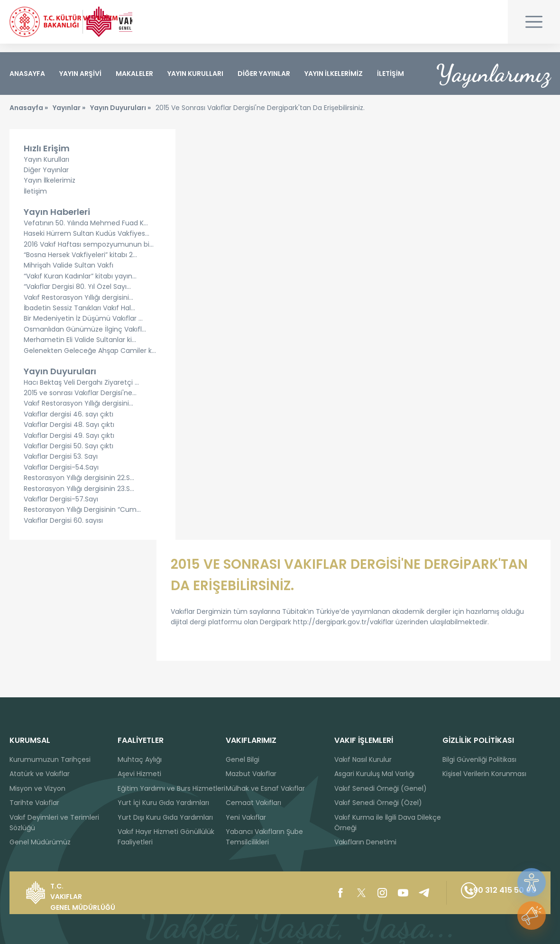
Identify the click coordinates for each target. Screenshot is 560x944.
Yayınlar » (69, 116)
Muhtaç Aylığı (140, 759)
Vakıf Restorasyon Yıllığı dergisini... (78, 305)
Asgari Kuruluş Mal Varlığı (374, 774)
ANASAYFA (27, 74)
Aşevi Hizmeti (139, 774)
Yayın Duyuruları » (120, 116)
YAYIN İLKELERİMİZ (334, 74)
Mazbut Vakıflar (251, 774)
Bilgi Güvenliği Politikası (479, 759)
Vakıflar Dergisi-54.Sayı (61, 476)
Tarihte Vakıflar (34, 803)
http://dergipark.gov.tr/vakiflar (343, 630)
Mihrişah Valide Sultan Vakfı (69, 274)
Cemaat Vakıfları (253, 803)
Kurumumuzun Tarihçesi (50, 759)
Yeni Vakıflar (246, 817)
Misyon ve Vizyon (37, 788)
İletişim (35, 200)
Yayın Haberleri (57, 220)
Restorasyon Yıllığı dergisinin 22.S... (79, 486)
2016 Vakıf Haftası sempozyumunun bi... (89, 253)
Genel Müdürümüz (40, 842)
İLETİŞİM (390, 74)
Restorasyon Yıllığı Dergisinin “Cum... (82, 518)
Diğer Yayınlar (46, 178)
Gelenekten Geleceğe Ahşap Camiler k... (90, 359)
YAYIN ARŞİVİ (80, 74)
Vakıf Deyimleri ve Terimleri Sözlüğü (54, 823)
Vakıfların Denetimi (365, 842)
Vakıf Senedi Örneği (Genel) (381, 788)
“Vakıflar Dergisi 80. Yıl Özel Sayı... (77, 295)
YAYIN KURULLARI (195, 74)
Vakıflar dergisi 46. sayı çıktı (69, 423)
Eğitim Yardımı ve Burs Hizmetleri (171, 788)
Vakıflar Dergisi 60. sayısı (63, 529)
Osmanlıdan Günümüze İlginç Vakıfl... (85, 338)
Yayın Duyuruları (60, 380)
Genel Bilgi (243, 759)
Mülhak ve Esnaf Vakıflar (265, 788)
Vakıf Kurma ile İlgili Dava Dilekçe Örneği (388, 823)
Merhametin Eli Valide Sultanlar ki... (80, 348)
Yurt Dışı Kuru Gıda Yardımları (165, 817)
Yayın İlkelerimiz (50, 189)
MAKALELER (134, 74)
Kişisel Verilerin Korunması (484, 774)
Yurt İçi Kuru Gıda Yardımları (163, 803)
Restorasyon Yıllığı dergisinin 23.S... (79, 497)
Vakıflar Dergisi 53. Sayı (61, 465)
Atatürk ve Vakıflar (40, 774)
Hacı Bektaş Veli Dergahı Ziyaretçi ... (81, 391)
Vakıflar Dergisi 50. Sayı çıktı (69, 454)
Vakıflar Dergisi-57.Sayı (61, 508)
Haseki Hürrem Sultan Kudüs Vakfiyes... (87, 242)
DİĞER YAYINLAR (264, 74)
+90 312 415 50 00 (485, 893)
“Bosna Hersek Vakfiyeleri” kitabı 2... (80, 263)
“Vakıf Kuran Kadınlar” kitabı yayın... (80, 285)
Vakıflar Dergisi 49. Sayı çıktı (69, 444)
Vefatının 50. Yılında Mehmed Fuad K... (86, 231)
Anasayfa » (29, 116)
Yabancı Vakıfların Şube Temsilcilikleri (264, 837)
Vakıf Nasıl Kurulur (363, 759)
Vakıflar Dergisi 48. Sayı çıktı (69, 433)
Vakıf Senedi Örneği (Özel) (378, 803)
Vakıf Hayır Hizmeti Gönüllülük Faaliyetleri (166, 837)
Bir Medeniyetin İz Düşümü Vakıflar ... (83, 327)
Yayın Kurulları (46, 167)
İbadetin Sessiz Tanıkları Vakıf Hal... (79, 316)
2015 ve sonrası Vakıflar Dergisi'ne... (80, 401)
